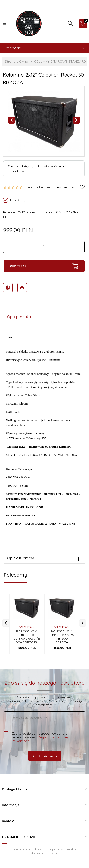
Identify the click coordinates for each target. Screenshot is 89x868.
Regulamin (46, 737)
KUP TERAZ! (44, 266)
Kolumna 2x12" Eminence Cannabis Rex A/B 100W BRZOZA (27, 637)
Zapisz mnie (45, 756)
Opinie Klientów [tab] (21, 558)
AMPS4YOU (27, 627)
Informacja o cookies (25, 849)
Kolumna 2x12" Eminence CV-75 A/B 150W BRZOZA (62, 637)
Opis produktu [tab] (20, 317)
